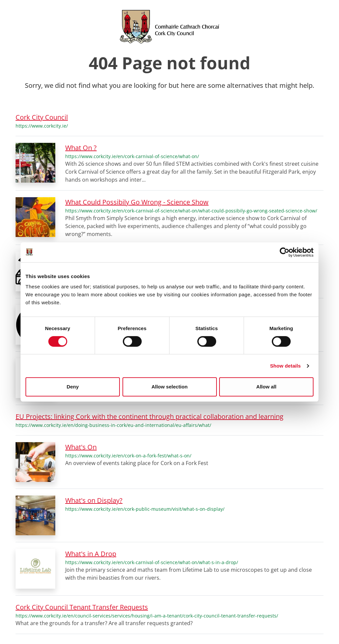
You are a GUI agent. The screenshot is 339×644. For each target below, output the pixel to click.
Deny (73, 387)
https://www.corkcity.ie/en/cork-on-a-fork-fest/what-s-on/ (128, 456)
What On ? (81, 148)
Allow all (266, 387)
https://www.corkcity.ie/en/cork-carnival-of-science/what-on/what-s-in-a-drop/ (152, 562)
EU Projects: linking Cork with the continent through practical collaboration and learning (149, 416)
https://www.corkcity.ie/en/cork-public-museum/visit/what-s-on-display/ (145, 509)
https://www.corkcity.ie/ (42, 126)
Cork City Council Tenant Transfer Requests (82, 607)
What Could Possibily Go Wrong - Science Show (137, 202)
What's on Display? (94, 500)
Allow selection (169, 387)
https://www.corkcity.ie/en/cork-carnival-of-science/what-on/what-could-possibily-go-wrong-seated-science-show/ (191, 211)
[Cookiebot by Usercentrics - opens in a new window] (285, 252)
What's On (81, 447)
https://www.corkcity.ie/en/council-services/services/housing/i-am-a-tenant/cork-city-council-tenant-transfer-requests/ (147, 616)
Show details (286, 366)
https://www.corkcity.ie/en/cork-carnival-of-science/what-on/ (132, 156)
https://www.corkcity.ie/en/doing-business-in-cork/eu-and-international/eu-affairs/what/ (113, 425)
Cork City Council (42, 117)
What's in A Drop (91, 554)
